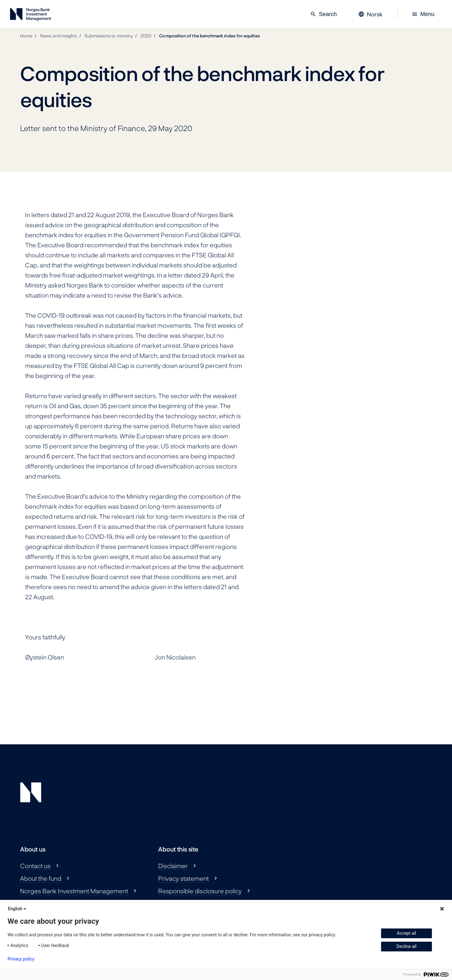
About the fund (41, 878)
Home (26, 36)
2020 (146, 36)
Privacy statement (183, 878)
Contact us (35, 866)
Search (323, 14)
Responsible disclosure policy (200, 891)
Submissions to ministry (109, 36)
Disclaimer (173, 866)
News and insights (59, 36)
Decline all (406, 946)
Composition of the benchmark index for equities (209, 36)
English (18, 909)
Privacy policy (21, 959)
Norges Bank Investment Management (74, 891)
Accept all (406, 933)
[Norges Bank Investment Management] (30, 16)
